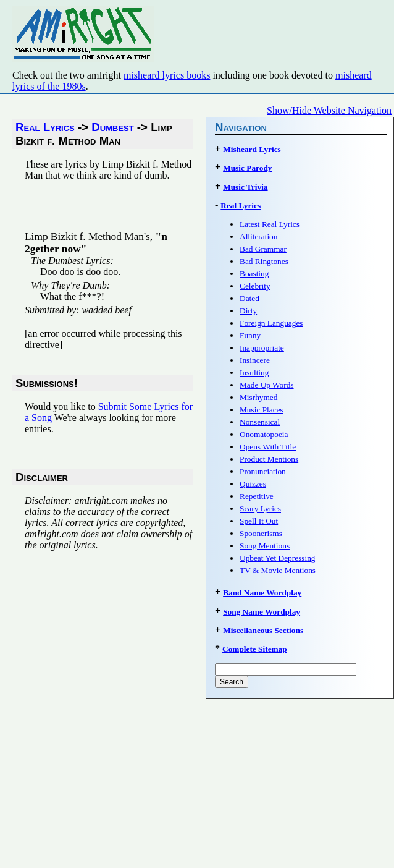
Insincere (255, 360)
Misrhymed (258, 397)
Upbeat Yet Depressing (278, 558)
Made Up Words (267, 385)
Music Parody (247, 168)
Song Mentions (265, 546)
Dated (249, 298)
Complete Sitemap (255, 649)
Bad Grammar (263, 249)
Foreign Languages (271, 323)
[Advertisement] (169, 210)
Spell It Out (259, 521)
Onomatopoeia (264, 434)
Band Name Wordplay (262, 593)
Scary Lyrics (260, 508)
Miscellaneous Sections (263, 630)
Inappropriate (262, 348)
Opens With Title (268, 447)
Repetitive (257, 496)
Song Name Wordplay (262, 612)
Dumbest (112, 127)
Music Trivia (245, 187)
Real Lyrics (45, 127)
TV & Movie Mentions (278, 570)
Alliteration (258, 236)
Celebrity (255, 286)
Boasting (254, 274)
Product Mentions (269, 459)
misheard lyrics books (167, 75)
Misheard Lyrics (252, 149)
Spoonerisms (261, 533)
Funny (250, 335)
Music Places (262, 410)
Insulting (254, 372)
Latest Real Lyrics (270, 224)
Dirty (248, 311)
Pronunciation (263, 471)
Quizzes (253, 484)
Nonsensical (260, 422)
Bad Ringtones (264, 261)
